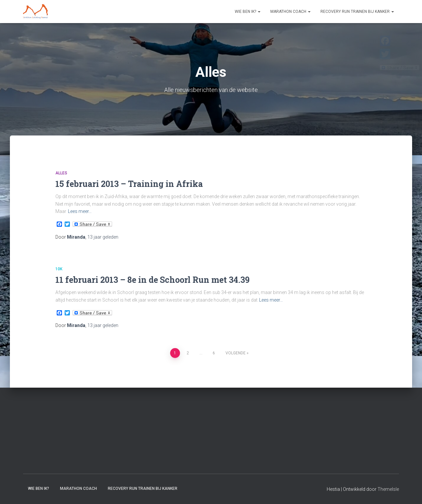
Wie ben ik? (248, 12)
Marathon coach (290, 12)
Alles (61, 173)
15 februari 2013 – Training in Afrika (129, 184)
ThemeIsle (388, 489)
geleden (103, 237)
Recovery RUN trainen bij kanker (357, 12)
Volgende (236, 353)
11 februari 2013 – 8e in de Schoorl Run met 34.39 (152, 280)
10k (59, 269)
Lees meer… (80, 211)
